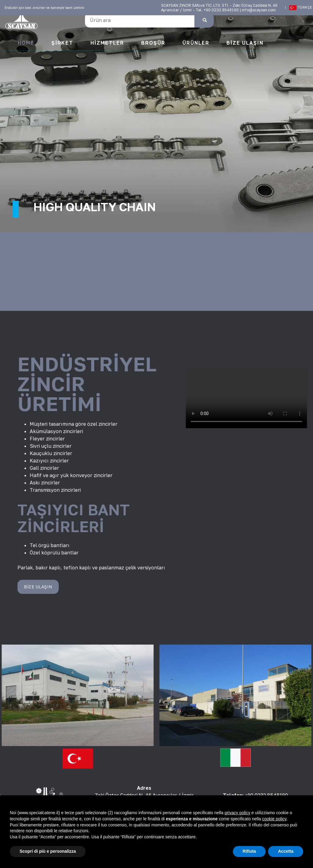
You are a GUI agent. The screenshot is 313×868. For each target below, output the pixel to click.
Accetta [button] (286, 851)
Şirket (62, 43)
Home (26, 43)
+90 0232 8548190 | (223, 10)
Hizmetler (107, 43)
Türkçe (299, 8)
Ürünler (196, 43)
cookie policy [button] (274, 819)
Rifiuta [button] (249, 851)
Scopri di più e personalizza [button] (48, 851)
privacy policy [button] (238, 813)
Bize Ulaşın (245, 43)
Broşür (153, 43)
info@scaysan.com (259, 10)
